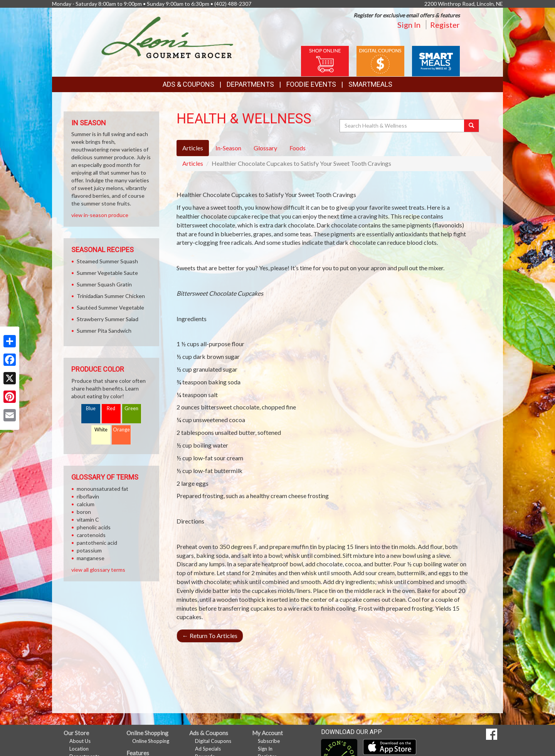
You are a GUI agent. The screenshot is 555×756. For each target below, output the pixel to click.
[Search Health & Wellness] (402, 126)
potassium (89, 550)
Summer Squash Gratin (104, 284)
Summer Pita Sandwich (104, 331)
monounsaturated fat (103, 489)
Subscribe (269, 741)
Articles (193, 163)
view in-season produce (100, 215)
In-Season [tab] (228, 148)
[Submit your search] (472, 126)
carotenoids (91, 535)
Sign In (409, 25)
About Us (80, 741)
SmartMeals (370, 84)
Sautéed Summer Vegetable (110, 307)
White (101, 430)
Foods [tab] (298, 148)
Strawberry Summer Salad (108, 319)
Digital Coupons (213, 741)
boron (84, 512)
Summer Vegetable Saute (107, 273)
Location (79, 749)
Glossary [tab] (265, 148)
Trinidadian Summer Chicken (111, 296)
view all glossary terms (98, 570)
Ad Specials (208, 749)
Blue (91, 408)
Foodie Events (311, 84)
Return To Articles (210, 636)
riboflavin (88, 496)
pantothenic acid (97, 543)
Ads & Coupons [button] (188, 84)
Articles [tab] (193, 148)
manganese (91, 558)
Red (111, 408)
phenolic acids (94, 527)
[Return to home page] (167, 37)
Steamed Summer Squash (107, 261)
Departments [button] (250, 84)
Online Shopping (151, 741)
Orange (121, 430)
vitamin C (88, 519)
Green (131, 408)
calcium (86, 504)
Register (445, 25)
